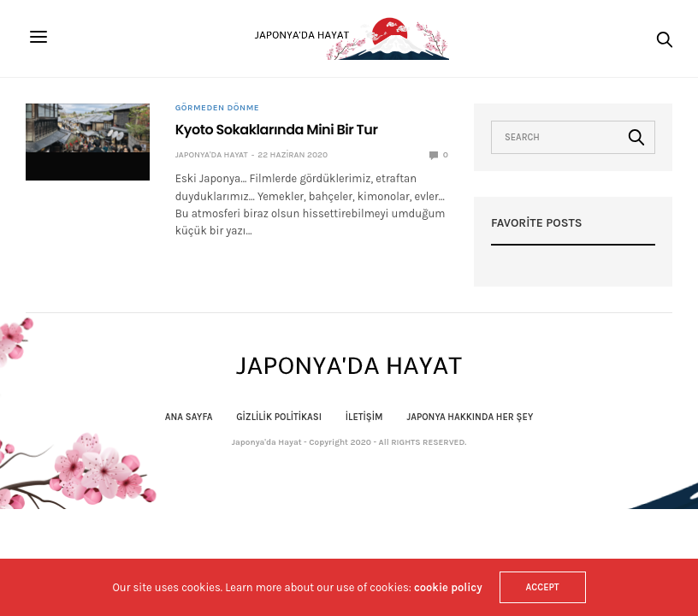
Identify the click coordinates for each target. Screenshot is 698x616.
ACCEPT (543, 587)
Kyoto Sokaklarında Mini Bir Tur (277, 130)
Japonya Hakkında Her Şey (470, 417)
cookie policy (448, 587)
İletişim (364, 417)
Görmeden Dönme (217, 108)
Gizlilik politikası (279, 417)
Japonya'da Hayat (212, 155)
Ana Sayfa (189, 417)
